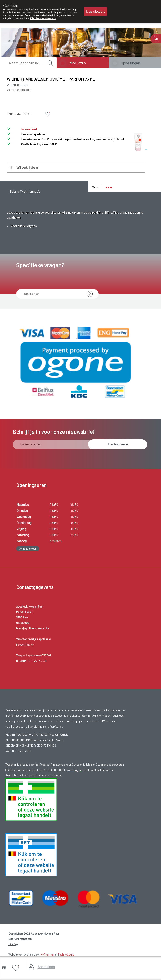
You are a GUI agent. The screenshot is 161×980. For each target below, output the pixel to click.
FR (4, 968)
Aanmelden (46, 967)
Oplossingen (130, 63)
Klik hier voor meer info (43, 18)
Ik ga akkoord (95, 11)
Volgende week (28, 549)
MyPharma (47, 954)
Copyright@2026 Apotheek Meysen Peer (34, 933)
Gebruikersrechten (20, 939)
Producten (77, 63)
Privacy (13, 944)
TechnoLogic (66, 954)
